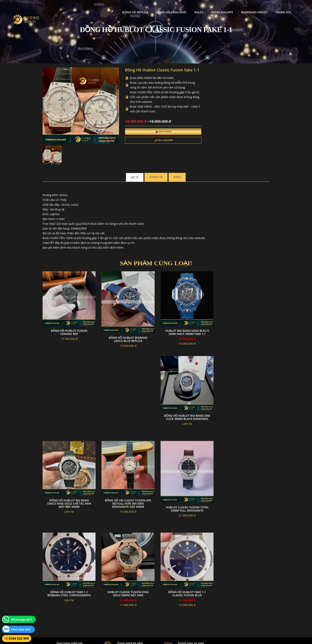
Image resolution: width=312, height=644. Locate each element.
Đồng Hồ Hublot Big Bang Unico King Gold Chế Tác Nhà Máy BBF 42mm (185, 415)
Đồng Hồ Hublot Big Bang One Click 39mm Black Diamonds (243, 330)
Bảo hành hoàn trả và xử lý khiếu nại (186, 594)
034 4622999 (161, 140)
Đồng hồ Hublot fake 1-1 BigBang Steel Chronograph (127, 498)
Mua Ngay (161, 132)
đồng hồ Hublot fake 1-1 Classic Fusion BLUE (243, 498)
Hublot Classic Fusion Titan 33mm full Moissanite (69, 505)
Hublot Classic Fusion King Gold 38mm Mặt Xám (185, 498)
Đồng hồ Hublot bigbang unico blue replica (127, 337)
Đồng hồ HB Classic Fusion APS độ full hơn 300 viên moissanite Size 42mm (243, 415)
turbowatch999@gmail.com (65, 608)
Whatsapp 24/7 (21, 619)
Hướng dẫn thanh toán (133, 599)
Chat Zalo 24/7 (21, 629)
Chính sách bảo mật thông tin (136, 594)
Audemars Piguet (221, 7)
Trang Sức (251, 7)
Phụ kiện (273, 7)
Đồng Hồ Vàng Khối (138, 7)
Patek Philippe (189, 7)
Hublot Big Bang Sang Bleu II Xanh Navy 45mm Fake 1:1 (185, 330)
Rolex (166, 7)
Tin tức (293, 7)
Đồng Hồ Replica (102, 7)
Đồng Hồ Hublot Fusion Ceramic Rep (69, 330)
